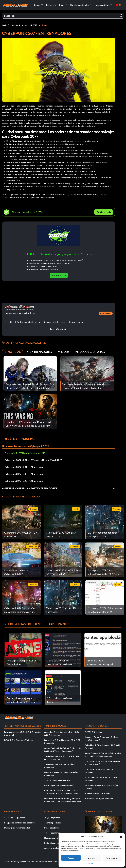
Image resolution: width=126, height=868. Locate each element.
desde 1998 (105, 313)
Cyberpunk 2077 (30, 25)
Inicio (4, 25)
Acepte (71, 858)
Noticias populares (53, 838)
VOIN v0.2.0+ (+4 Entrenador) (58, 780)
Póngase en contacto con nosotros (19, 823)
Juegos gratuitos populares (56, 848)
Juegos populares (52, 818)
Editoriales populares (54, 843)
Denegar (92, 858)
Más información (59, 329)
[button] (121, 837)
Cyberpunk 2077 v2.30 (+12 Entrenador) (24, 474)
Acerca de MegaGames (14, 818)
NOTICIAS (12, 352)
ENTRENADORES (39, 352)
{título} (90, 864)
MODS (63, 352)
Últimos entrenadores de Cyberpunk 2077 (26, 446)
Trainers (46, 25)
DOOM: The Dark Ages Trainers (19, 740)
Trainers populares (53, 823)
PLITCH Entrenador (93, 732)
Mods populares (51, 828)
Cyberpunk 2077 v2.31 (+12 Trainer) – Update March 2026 (33, 460)
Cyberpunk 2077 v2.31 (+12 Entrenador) (24, 467)
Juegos (15, 25)
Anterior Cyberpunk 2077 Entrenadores (30, 488)
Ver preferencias (112, 858)
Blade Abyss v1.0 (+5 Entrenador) (59, 785)
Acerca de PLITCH (59, 275)
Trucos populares (52, 833)
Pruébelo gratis (104, 212)
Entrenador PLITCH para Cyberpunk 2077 (25, 453)
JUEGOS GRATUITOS (90, 352)
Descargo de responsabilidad (17, 828)
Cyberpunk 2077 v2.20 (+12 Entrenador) (24, 481)
